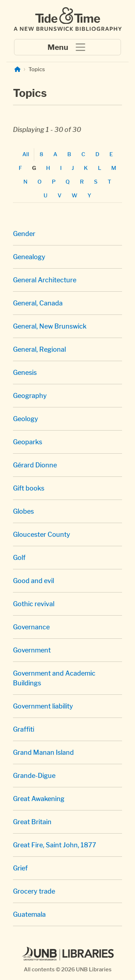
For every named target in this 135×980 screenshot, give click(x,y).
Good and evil (33, 581)
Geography (30, 396)
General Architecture (45, 280)
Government (32, 650)
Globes (23, 511)
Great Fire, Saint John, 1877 (55, 845)
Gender (24, 234)
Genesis (25, 373)
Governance (31, 627)
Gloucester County (42, 534)
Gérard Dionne (35, 465)
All (26, 154)
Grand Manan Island (43, 752)
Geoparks (28, 442)
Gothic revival (34, 604)
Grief (20, 868)
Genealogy (29, 257)
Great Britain (32, 822)
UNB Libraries (94, 969)
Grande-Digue (34, 776)
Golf (19, 558)
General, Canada (38, 303)
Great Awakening (39, 799)
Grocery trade (34, 891)
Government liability (43, 706)
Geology (26, 419)
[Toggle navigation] (67, 47)
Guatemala (29, 914)
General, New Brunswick (50, 326)
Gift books (29, 488)
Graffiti (24, 729)
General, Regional (39, 349)
